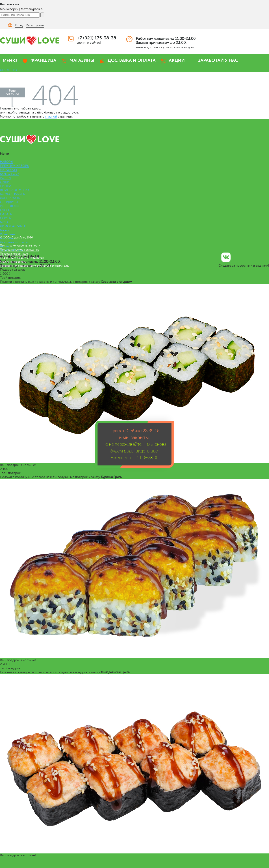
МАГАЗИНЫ (82, 60)
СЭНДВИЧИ (9, 202)
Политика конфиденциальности (20, 246)
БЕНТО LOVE (10, 174)
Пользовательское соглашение (20, 250)
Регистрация (35, 25)
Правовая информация (14, 254)
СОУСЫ (6, 218)
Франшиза (7, 234)
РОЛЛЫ (5, 178)
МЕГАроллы (8, 170)
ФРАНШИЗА (43, 60)
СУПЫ (4, 210)
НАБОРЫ (7, 162)
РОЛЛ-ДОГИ (9, 206)
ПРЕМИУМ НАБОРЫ (15, 166)
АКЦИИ (177, 60)
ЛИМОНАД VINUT (13, 226)
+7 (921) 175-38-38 (97, 38)
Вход (19, 25)
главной (51, 117)
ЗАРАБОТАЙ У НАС (218, 60)
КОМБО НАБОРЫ (13, 194)
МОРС (5, 222)
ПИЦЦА (6, 186)
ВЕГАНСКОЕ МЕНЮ (14, 190)
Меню (4, 230)
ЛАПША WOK (10, 198)
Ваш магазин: (10, 4)
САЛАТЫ (6, 214)
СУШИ (5, 182)
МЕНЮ (10, 61)
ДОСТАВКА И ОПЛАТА (132, 60)
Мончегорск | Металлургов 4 (21, 9)
